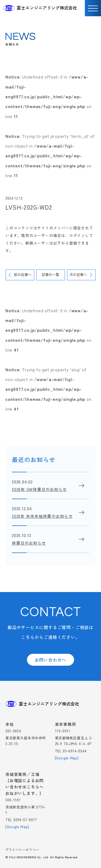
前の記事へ (23, 274)
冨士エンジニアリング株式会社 (47, 8)
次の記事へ (78, 274)
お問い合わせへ (51, 660)
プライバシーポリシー (22, 850)
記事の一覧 (50, 274)
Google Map (67, 758)
